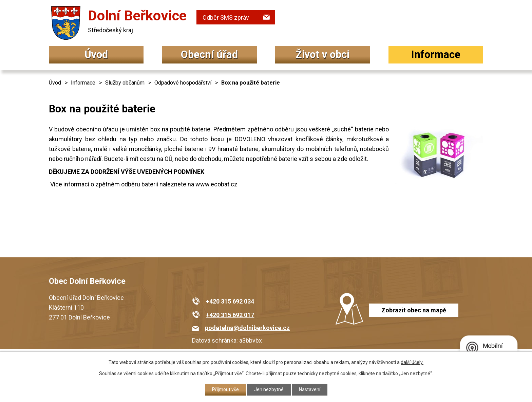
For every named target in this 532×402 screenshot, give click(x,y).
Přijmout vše (225, 389)
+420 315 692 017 (230, 315)
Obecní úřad (209, 54)
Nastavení (310, 389)
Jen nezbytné (269, 389)
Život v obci (322, 54)
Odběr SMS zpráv (226, 17)
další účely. (412, 362)
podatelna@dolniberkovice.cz (247, 328)
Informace (436, 54)
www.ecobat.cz (216, 184)
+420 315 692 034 (230, 301)
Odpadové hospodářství (183, 83)
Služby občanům (125, 83)
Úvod (96, 54)
